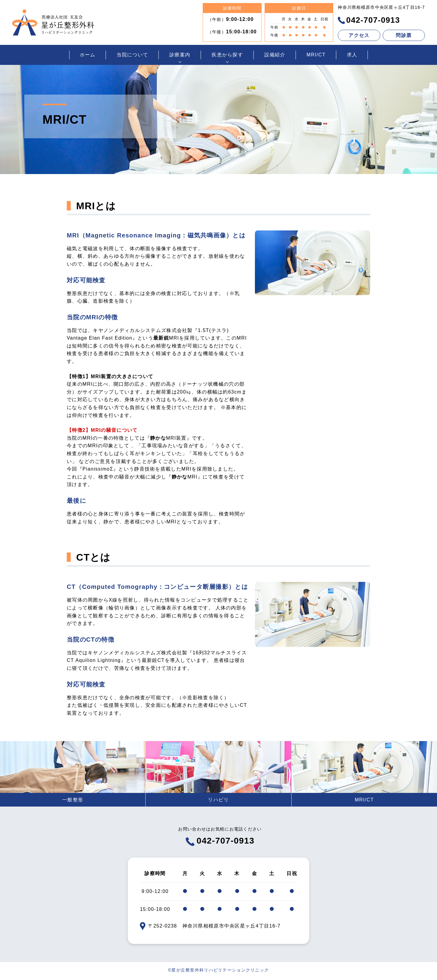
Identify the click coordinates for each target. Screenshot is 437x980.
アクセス (359, 35)
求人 (352, 55)
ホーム (88, 55)
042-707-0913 (369, 20)
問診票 (404, 35)
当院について (132, 55)
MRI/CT (316, 55)
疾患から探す (227, 55)
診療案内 (180, 55)
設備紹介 (275, 55)
